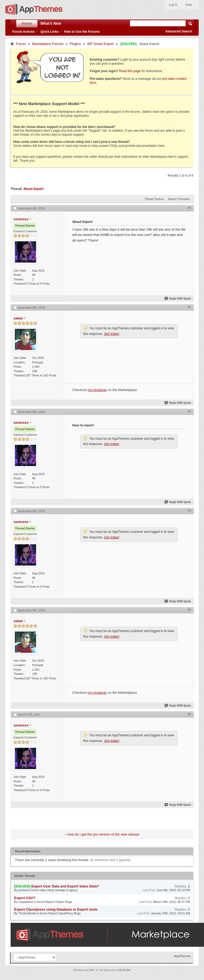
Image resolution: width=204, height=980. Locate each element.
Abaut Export (34, 189)
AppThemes (182, 956)
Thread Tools (153, 199)
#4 (189, 510)
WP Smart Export (100, 44)
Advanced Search (179, 31)
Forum (21, 44)
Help (189, 5)
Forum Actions (23, 32)
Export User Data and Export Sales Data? (65, 886)
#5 (189, 610)
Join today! (112, 334)
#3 (189, 411)
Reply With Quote (178, 299)
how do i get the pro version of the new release (104, 834)
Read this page (130, 71)
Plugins (75, 44)
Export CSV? (25, 898)
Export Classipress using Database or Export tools (56, 909)
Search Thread (177, 199)
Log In (173, 5)
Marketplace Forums (48, 44)
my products (97, 390)
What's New (51, 23)
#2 (189, 307)
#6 (189, 714)
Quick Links (49, 32)
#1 (189, 208)
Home (27, 23)
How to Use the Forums (82, 32)
